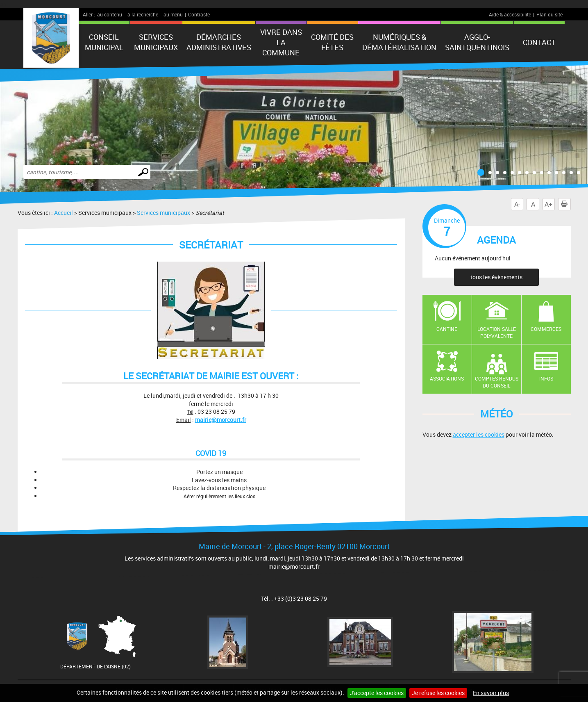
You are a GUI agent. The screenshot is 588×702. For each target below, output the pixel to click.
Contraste (199, 14)
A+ (548, 204)
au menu (173, 14)
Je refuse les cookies (438, 693)
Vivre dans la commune (281, 42)
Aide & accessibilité (510, 14)
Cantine (447, 329)
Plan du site (549, 14)
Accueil (64, 213)
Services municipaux (156, 42)
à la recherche (143, 14)
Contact (539, 42)
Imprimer (566, 204)
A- (517, 204)
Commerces (546, 329)
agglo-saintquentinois (477, 42)
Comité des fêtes (332, 42)
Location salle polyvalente (497, 332)
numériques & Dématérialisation (399, 42)
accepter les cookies (479, 434)
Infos (546, 378)
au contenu (110, 14)
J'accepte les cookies (377, 693)
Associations (447, 378)
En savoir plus (491, 693)
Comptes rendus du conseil (497, 382)
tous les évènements (496, 277)
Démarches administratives (219, 42)
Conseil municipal (104, 42)
